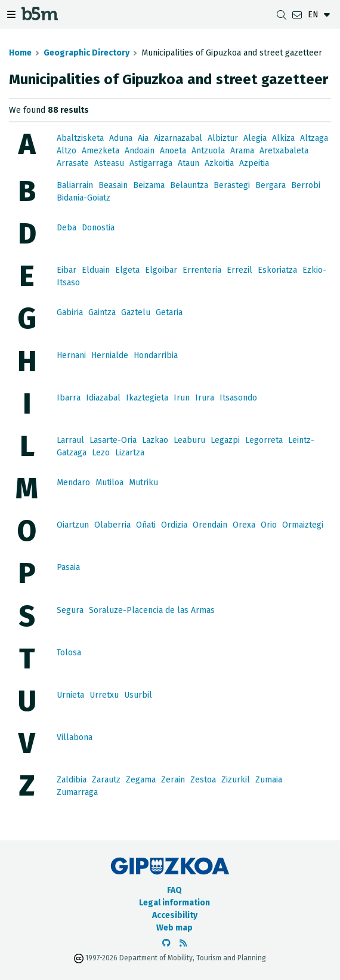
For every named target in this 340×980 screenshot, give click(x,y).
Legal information (174, 903)
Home (20, 53)
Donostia (98, 228)
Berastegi (232, 185)
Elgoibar (161, 270)
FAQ (174, 890)
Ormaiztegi (303, 525)
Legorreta (264, 440)
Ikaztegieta (147, 398)
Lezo (101, 453)
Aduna (121, 138)
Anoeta (173, 151)
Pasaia (68, 567)
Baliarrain (75, 185)
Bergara (271, 185)
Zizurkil (236, 780)
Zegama (141, 780)
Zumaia (269, 780)
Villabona (75, 737)
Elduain (96, 270)
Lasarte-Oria (113, 440)
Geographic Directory (86, 53)
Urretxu (104, 695)
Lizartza (130, 453)
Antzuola (208, 151)
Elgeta (127, 270)
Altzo (67, 151)
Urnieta (70, 695)
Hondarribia (156, 355)
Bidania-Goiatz (84, 198)
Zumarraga (77, 792)
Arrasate (73, 163)
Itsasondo (238, 398)
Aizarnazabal (178, 138)
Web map (174, 928)
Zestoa (203, 780)
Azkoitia (219, 163)
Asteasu (109, 163)
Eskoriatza (277, 270)
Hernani (71, 355)
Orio (269, 525)
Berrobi (306, 185)
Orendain (210, 525)
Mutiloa (109, 483)
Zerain (173, 780)
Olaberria (112, 525)
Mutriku (143, 483)
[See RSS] (183, 943)
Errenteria (202, 270)
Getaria (169, 312)
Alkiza (283, 138)
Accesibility (175, 915)
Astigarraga (151, 163)
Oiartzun (73, 525)
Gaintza (102, 312)
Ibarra (69, 398)
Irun (182, 398)
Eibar (67, 270)
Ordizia (174, 525)
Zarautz (106, 780)
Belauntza (189, 185)
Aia (143, 138)
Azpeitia (254, 163)
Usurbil (138, 695)
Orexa (244, 525)
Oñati (146, 525)
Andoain (140, 151)
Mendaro (73, 483)
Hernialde (110, 355)
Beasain (113, 185)
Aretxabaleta (284, 151)
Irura (205, 398)
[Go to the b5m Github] (166, 943)
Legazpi (225, 440)
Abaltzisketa (80, 138)
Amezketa (101, 151)
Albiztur (223, 138)
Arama (242, 151)
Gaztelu (136, 312)
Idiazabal (103, 398)
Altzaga (314, 138)
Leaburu (189, 440)
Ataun (188, 163)
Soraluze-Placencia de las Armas (152, 610)
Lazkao (155, 440)
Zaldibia (72, 780)
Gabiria (70, 312)
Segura (70, 610)
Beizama (149, 185)
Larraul (70, 440)
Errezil (239, 270)
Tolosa (69, 653)
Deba (67, 228)
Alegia (255, 138)
